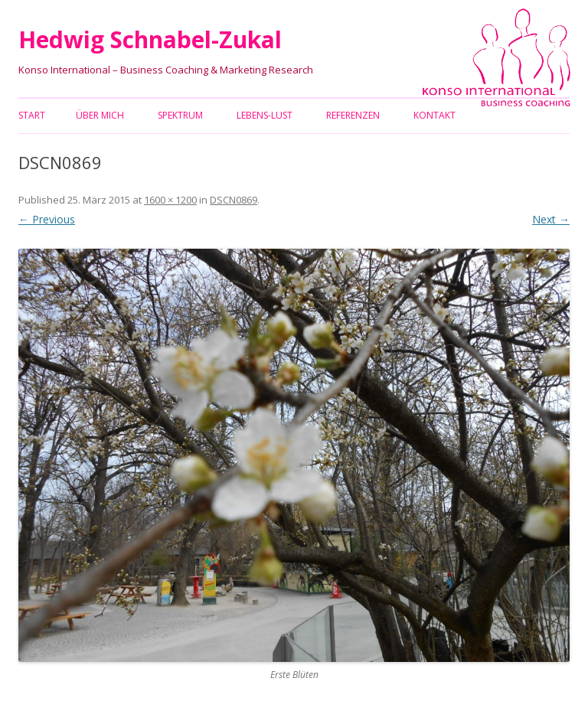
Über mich (100, 115)
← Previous (47, 219)
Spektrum (180, 115)
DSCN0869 (234, 200)
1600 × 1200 (170, 200)
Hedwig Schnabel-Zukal (150, 39)
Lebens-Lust (265, 115)
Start (32, 115)
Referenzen (353, 115)
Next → (551, 219)
